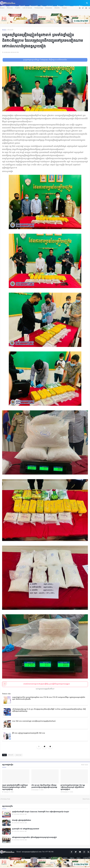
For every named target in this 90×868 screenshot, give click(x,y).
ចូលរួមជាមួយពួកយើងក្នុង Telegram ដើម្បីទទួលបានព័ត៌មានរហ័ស (45, 60)
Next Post (86, 799)
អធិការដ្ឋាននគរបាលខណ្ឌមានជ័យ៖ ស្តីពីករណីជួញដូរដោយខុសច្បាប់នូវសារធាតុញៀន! (34, 838)
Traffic (18, 8)
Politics (10, 8)
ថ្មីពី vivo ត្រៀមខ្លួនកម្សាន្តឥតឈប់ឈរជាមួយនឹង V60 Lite (29, 733)
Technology (39, 8)
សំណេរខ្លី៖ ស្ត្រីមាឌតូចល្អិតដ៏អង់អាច (21, 820)
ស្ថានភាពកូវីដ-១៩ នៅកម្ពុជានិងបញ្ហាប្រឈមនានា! (25, 829)
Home (2, 8)
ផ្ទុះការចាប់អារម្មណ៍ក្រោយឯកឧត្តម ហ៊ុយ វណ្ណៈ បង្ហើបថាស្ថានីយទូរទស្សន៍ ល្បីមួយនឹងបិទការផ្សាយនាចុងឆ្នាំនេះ (73, 787)
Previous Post (5, 799)
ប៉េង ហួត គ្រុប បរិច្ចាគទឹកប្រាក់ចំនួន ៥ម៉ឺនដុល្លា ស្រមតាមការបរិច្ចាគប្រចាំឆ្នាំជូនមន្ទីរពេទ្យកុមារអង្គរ (44, 786)
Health (57, 8)
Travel (64, 8)
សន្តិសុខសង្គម (19, 755)
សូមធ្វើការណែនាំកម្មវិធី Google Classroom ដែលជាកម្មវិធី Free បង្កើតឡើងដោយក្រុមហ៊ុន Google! (40, 812)
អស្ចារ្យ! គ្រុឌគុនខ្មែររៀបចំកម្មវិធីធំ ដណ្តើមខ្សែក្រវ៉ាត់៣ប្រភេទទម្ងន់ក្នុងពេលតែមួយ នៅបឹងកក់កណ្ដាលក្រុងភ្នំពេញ (15, 787)
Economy (49, 8)
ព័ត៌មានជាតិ (10, 30)
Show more (85, 765)
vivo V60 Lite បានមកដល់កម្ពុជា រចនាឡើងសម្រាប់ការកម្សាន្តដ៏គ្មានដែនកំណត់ (34, 721)
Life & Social (27, 8)
